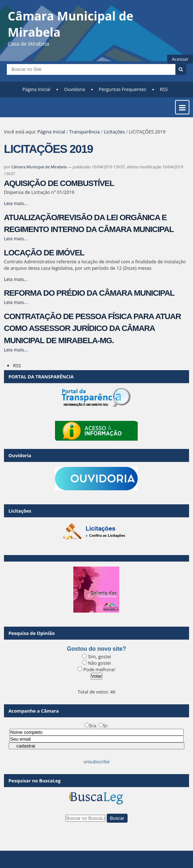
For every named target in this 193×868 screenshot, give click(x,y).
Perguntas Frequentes (122, 89)
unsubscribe (96, 762)
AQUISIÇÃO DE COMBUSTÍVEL (59, 183)
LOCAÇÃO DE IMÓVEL (44, 253)
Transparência (85, 132)
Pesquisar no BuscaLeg (35, 781)
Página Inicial (36, 89)
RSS (164, 89)
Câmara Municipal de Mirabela (39, 167)
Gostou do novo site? (96, 649)
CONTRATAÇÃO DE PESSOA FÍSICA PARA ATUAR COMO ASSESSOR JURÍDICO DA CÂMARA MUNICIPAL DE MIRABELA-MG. (92, 328)
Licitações (114, 132)
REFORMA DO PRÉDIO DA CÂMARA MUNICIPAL (89, 293)
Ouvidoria (75, 89)
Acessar (180, 59)
